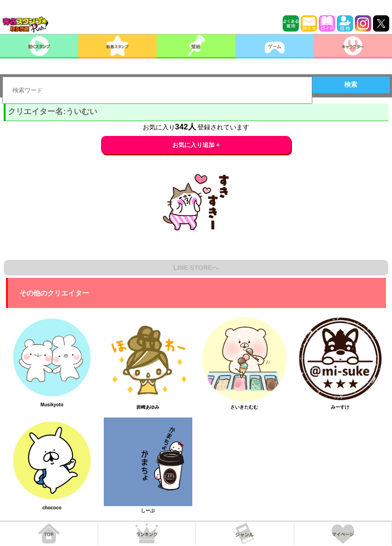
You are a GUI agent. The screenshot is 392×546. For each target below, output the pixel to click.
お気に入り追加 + (196, 145)
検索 (351, 84)
